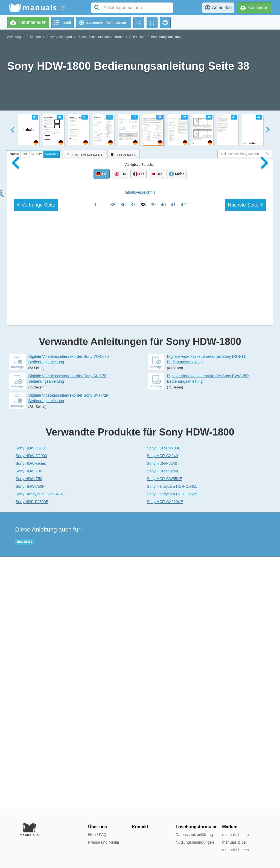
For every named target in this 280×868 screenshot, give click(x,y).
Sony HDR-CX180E (164, 700)
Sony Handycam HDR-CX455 (172, 739)
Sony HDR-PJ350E (32, 754)
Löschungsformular (196, 827)
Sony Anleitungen (59, 37)
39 (153, 542)
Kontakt (140, 827)
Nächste (245, 542)
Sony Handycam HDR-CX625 (172, 746)
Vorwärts (52, 154)
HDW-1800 (137, 37)
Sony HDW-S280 (30, 700)
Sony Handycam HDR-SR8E (40, 746)
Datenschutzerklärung (194, 835)
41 (173, 542)
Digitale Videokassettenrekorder (101, 37)
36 (123, 542)
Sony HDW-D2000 (31, 708)
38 (143, 542)
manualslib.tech (235, 850)
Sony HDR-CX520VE (165, 754)
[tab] (35, 153)
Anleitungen (16, 37)
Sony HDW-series (31, 716)
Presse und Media (103, 842)
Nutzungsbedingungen (195, 842)
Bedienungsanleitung (166, 37)
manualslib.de (234, 842)
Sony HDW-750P (30, 739)
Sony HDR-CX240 (162, 708)
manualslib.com (235, 835)
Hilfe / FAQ (97, 835)
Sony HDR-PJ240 (162, 716)
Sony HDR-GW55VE (164, 731)
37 (133, 542)
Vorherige (36, 542)
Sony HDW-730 (29, 723)
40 (163, 542)
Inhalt (140, 530)
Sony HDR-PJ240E (163, 723)
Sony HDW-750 (29, 731)
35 (113, 542)
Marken (35, 37)
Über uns (97, 827)
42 (183, 542)
